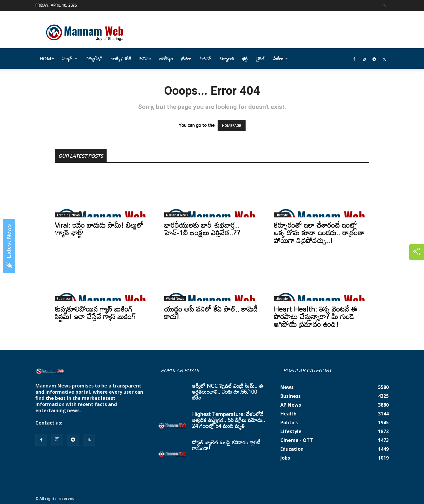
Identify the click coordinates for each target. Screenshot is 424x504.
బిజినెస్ (206, 59)
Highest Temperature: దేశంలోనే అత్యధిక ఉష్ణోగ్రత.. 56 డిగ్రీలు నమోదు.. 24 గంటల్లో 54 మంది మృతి (228, 420)
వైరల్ (260, 59)
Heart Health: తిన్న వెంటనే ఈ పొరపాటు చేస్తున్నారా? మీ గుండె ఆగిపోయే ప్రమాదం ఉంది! (316, 316)
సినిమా (145, 59)
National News (177, 215)
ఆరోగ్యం (166, 59)
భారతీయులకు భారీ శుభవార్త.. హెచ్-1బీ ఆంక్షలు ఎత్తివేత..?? (202, 229)
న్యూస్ (70, 59)
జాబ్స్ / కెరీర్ (121, 59)
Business (64, 299)
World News (175, 299)
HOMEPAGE (232, 126)
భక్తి (245, 59)
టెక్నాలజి (227, 59)
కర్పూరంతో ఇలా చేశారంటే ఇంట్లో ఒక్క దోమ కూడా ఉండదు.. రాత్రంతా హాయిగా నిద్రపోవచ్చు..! (319, 233)
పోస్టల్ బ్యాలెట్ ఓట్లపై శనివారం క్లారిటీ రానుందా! (226, 445)
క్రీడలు (186, 59)
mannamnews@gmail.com (95, 423)
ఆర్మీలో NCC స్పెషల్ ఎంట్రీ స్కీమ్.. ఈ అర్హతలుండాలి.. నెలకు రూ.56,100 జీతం (228, 392)
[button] (384, 5)
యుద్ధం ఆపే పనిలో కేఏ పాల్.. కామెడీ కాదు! (211, 313)
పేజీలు (280, 59)
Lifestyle (282, 215)
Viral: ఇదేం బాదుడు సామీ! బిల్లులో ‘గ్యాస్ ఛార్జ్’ (99, 229)
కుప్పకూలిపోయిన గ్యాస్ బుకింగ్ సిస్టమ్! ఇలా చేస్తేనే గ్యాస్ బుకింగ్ (95, 313)
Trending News (68, 215)
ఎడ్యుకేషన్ (94, 59)
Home (47, 59)
